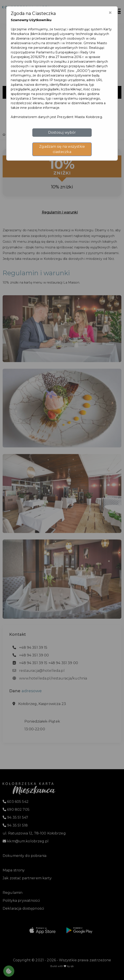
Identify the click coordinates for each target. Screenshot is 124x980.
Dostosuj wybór (62, 132)
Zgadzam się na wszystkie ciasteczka (62, 149)
